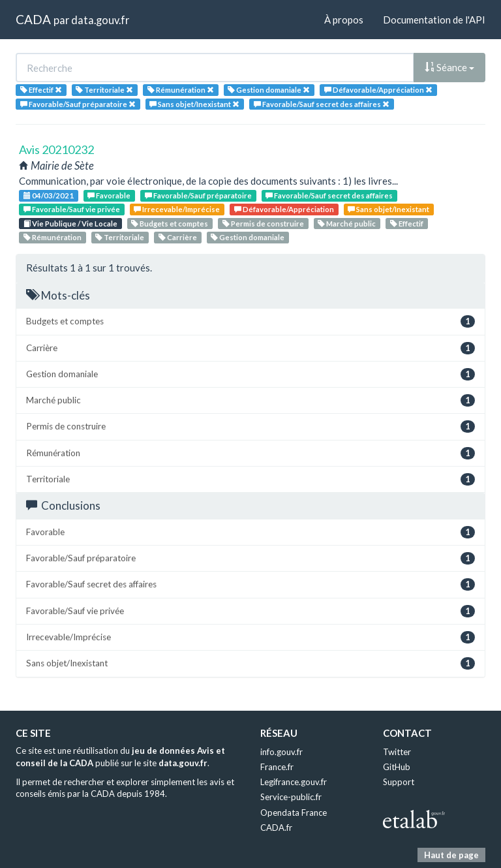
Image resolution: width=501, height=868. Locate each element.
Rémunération (53, 237)
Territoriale (120, 237)
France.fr (277, 767)
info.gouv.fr (281, 752)
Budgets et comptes (170, 224)
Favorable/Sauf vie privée (72, 209)
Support (399, 782)
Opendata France (294, 813)
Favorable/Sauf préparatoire (198, 195)
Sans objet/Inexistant (388, 209)
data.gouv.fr (100, 20)
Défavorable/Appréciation (284, 209)
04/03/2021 (49, 195)
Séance (449, 67)
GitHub (397, 767)
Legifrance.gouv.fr (294, 782)
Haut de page (451, 855)
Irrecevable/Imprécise (177, 209)
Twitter (397, 752)
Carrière (178, 237)
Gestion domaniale (248, 237)
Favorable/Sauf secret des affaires (329, 195)
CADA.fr (276, 828)
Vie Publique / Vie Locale (70, 224)
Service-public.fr (291, 797)
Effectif (407, 224)
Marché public (347, 224)
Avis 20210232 (56, 149)
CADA (33, 19)
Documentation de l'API (434, 20)
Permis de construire (263, 224)
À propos (344, 20)
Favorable (109, 195)
